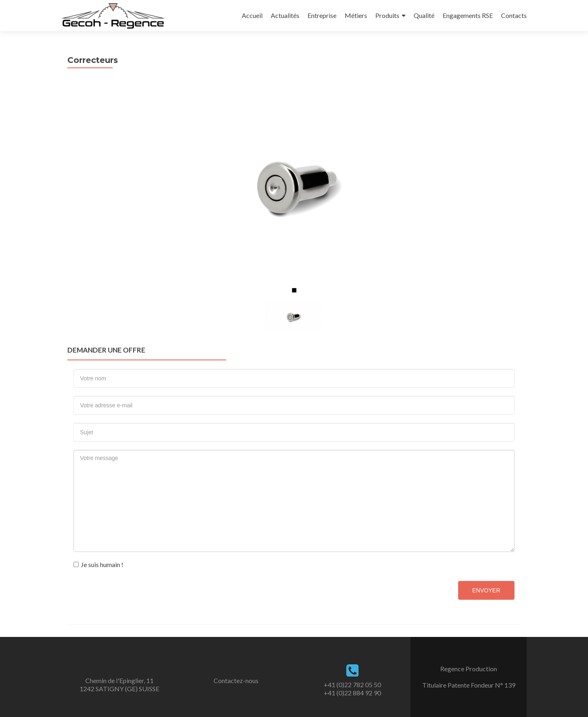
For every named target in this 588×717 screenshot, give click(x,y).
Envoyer (486, 590)
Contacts (514, 15)
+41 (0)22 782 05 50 (352, 685)
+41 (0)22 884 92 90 (352, 693)
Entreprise (322, 15)
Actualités (285, 15)
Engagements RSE (468, 15)
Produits (387, 15)
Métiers (356, 15)
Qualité (424, 15)
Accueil (252, 15)
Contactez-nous (236, 680)
